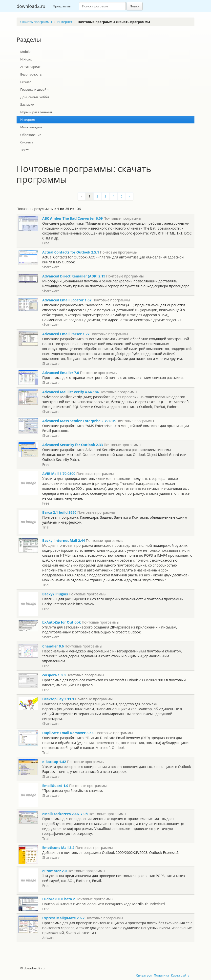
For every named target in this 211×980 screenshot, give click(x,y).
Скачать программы (36, 22)
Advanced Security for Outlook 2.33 (73, 445)
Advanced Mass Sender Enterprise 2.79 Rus (79, 421)
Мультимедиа (31, 127)
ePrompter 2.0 (54, 871)
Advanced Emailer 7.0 (61, 373)
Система (27, 142)
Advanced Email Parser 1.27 (66, 334)
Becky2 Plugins (55, 594)
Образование (31, 135)
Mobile (25, 52)
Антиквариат (30, 67)
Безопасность (31, 74)
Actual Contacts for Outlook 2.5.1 (71, 252)
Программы (62, 6)
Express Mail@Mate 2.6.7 (63, 918)
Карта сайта (180, 975)
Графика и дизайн (34, 89)
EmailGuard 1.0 (55, 786)
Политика (161, 975)
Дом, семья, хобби (35, 97)
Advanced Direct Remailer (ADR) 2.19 (74, 276)
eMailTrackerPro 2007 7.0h (65, 814)
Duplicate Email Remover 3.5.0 (68, 733)
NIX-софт (27, 59)
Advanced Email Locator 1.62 (67, 300)
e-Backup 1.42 (54, 762)
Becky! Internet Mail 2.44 (64, 540)
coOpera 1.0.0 (54, 675)
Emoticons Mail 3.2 (58, 848)
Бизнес (26, 82)
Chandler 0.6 (53, 646)
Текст (24, 150)
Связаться (144, 975)
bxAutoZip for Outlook (62, 622)
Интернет (65, 22)
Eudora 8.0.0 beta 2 (59, 899)
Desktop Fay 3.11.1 (58, 699)
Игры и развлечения (36, 112)
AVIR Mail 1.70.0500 (59, 474)
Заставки (27, 104)
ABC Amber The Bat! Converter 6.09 (73, 218)
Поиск (135, 6)
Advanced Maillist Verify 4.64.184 (71, 392)
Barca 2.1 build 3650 (59, 512)
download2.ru (31, 6)
